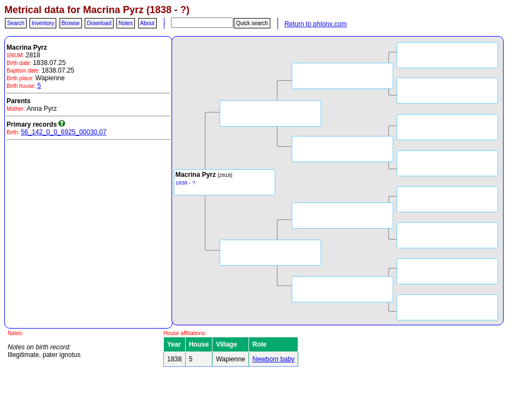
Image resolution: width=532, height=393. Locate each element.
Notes (126, 23)
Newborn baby (273, 359)
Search (16, 23)
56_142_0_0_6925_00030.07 (64, 132)
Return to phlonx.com (316, 24)
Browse (71, 23)
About (147, 23)
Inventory (43, 23)
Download (99, 23)
